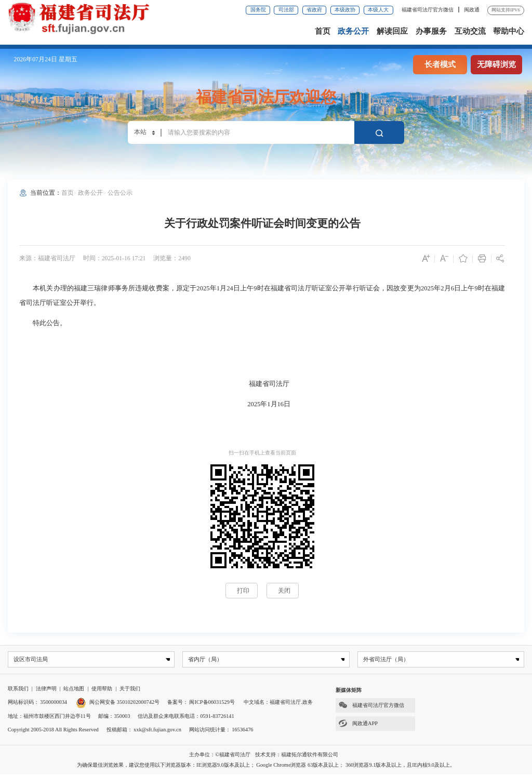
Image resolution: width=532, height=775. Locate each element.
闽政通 (472, 10)
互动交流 (470, 31)
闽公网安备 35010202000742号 (118, 703)
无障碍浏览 (496, 64)
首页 (323, 31)
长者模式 (440, 64)
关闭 (284, 591)
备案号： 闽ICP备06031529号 (201, 703)
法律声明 (46, 689)
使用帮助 (102, 689)
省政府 (314, 10)
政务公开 (353, 31)
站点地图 (74, 689)
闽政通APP (357, 724)
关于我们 (130, 689)
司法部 (286, 10)
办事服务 (431, 31)
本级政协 (345, 10)
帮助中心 (509, 31)
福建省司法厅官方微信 (428, 10)
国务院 (258, 10)
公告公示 (120, 193)
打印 (243, 591)
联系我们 (18, 689)
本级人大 (378, 10)
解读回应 (392, 31)
